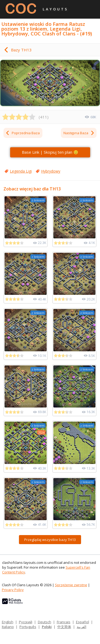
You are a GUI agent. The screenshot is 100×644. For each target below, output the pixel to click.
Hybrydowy (51, 171)
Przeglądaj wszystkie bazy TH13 (50, 540)
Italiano (8, 627)
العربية (82, 627)
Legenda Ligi (21, 171)
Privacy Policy (13, 590)
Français (64, 622)
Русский (26, 622)
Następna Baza (79, 133)
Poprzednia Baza (23, 133)
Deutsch (45, 622)
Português (28, 627)
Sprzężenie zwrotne (71, 585)
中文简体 (64, 627)
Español (83, 622)
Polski (47, 627)
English (8, 622)
